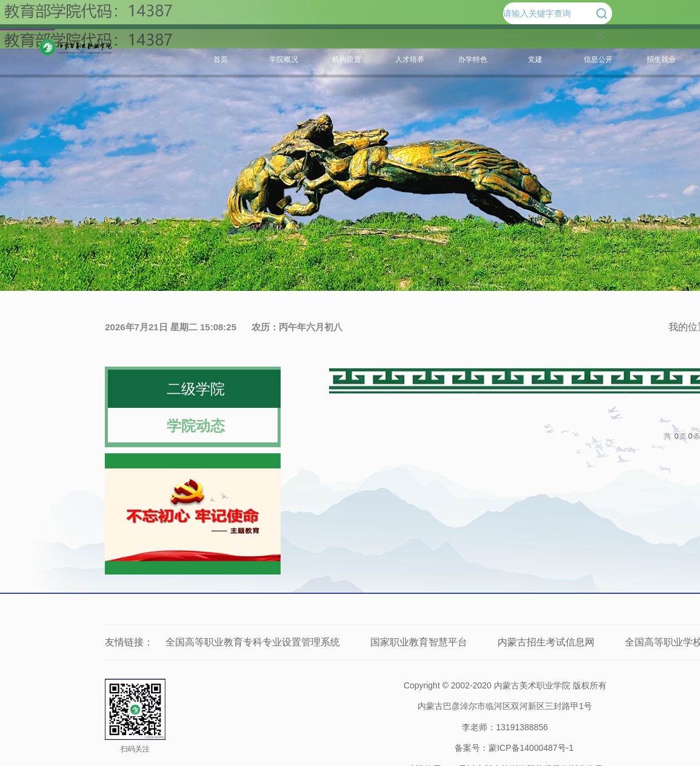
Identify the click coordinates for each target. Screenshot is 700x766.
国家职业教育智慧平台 (419, 642)
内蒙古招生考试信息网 (546, 642)
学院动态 (196, 426)
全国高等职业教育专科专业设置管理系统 (253, 642)
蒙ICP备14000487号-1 (531, 748)
